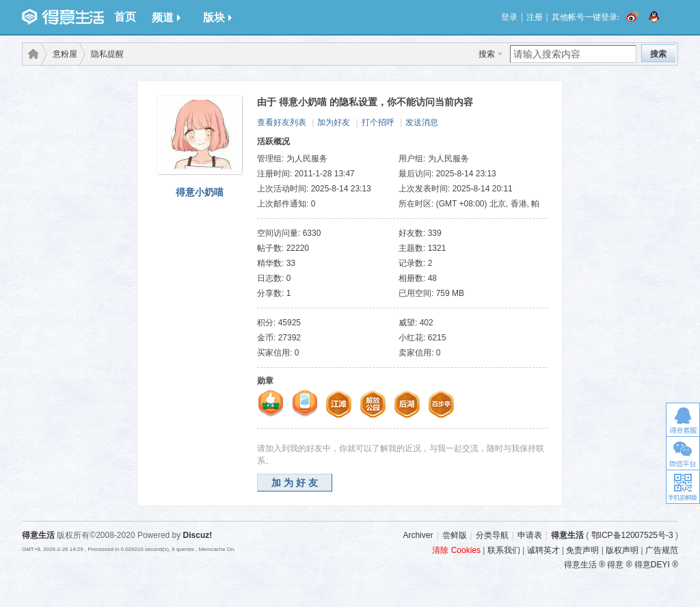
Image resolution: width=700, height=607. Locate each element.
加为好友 (334, 122)
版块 (217, 17)
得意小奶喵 (200, 192)
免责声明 (582, 550)
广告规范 (662, 550)
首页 (125, 17)
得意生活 (567, 535)
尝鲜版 (455, 535)
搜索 (487, 54)
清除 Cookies (456, 550)
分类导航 (492, 535)
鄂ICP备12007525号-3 (632, 535)
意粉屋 (65, 54)
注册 (535, 17)
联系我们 (504, 550)
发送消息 (422, 122)
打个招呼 (378, 122)
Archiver (418, 535)
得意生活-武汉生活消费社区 (31, 54)
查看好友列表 (282, 122)
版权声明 (622, 550)
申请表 (530, 535)
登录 (509, 17)
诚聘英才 (543, 550)
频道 (166, 17)
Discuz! (198, 535)
